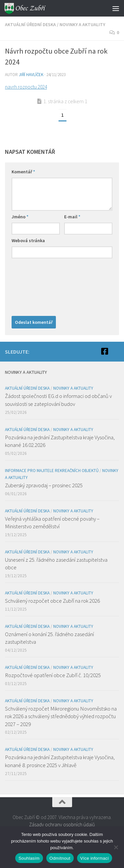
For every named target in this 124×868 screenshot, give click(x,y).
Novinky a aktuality (82, 24)
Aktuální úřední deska (30, 24)
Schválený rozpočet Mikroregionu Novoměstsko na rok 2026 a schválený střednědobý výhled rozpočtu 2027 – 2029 (61, 716)
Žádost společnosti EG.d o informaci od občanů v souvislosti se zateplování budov (58, 400)
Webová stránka (28, 240)
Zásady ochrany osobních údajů (62, 825)
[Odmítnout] (116, 847)
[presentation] (39, 285)
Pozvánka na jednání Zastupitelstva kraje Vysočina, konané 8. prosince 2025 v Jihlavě (60, 761)
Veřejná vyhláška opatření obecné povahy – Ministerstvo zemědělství (52, 523)
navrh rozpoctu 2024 (26, 87)
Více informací (95, 858)
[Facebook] (104, 351)
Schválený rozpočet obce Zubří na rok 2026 (52, 601)
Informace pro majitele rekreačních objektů (52, 471)
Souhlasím (29, 858)
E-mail (72, 217)
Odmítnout (60, 858)
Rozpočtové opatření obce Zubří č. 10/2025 (53, 675)
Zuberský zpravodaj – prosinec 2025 (44, 485)
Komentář (23, 172)
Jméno (20, 217)
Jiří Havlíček (31, 75)
